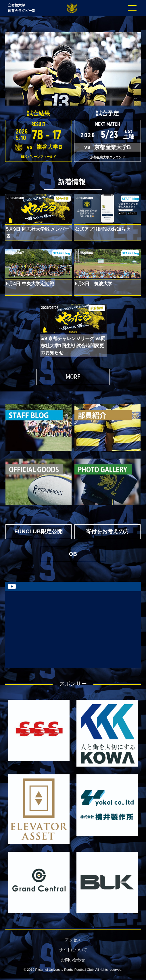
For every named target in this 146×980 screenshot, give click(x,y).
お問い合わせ (73, 960)
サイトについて (73, 950)
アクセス (73, 940)
